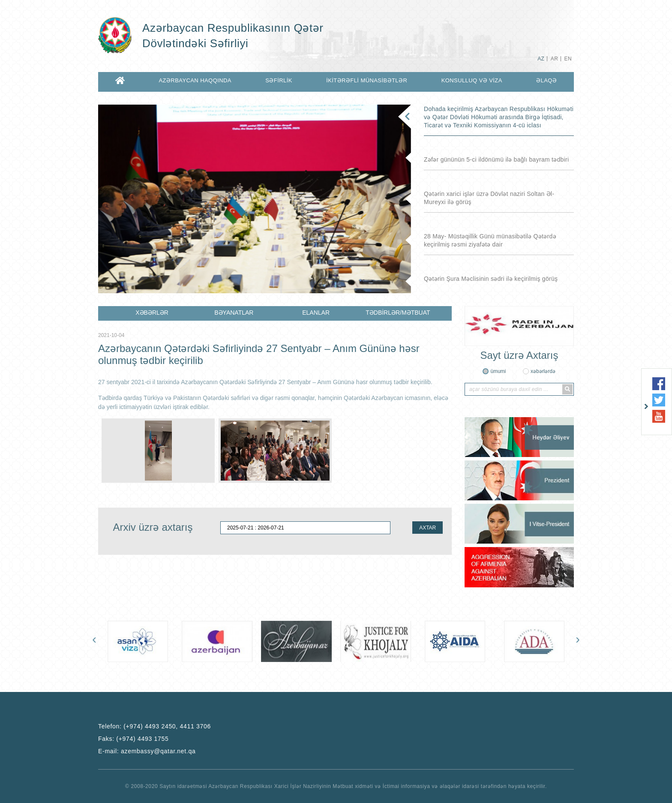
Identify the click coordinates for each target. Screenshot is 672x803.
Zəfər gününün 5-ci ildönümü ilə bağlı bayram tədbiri (496, 159)
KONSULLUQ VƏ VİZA (472, 80)
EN (568, 59)
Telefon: (154, 726)
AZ (541, 59)
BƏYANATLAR (234, 313)
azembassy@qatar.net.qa (158, 751)
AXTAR (427, 528)
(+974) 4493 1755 (142, 739)
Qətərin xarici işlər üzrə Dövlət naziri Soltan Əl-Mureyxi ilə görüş (489, 198)
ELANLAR (316, 313)
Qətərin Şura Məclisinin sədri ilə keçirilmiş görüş (491, 279)
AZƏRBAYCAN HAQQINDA (195, 80)
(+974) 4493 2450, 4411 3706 (167, 726)
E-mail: (147, 751)
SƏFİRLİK (279, 80)
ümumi (498, 371)
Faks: (133, 739)
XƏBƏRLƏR (152, 313)
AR (554, 59)
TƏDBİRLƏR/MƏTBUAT (398, 313)
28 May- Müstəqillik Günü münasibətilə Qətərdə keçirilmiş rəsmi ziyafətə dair (490, 240)
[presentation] (94, 641)
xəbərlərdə (543, 371)
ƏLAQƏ (546, 80)
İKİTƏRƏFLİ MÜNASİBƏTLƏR (367, 80)
